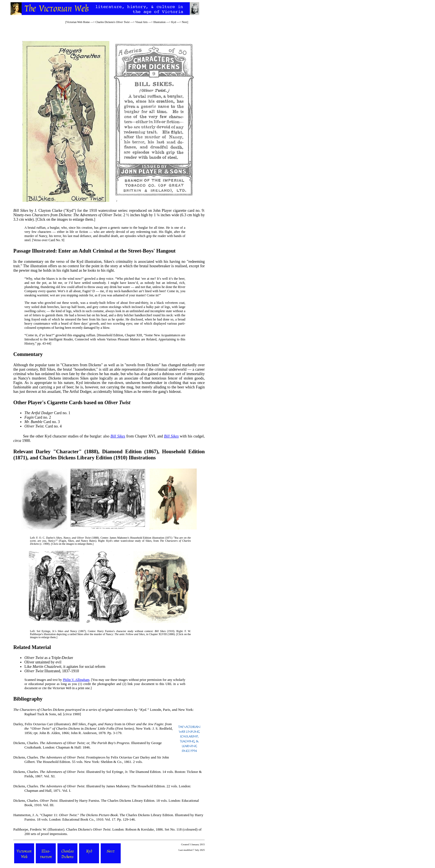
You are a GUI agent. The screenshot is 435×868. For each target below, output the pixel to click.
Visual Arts (141, 22)
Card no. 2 (38, 417)
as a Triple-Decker (49, 658)
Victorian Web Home (78, 22)
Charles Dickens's (112, 22)
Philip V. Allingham (76, 680)
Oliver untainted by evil (43, 662)
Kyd (174, 22)
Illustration (160, 22)
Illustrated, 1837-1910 (52, 671)
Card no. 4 (43, 426)
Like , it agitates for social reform (65, 667)
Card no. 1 (47, 413)
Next (184, 22)
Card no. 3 (42, 422)
